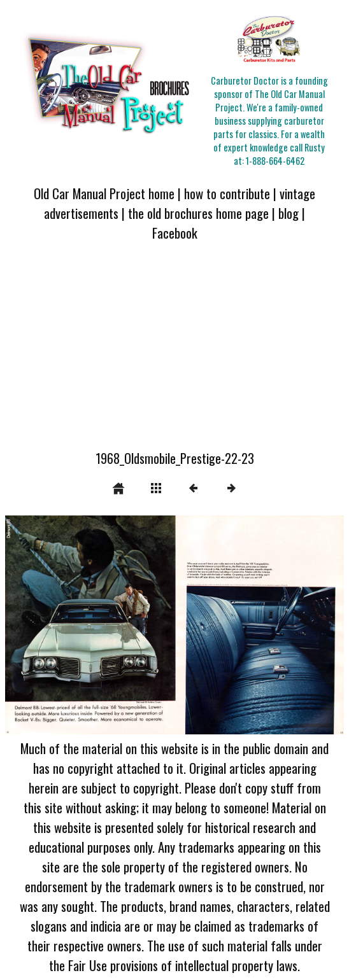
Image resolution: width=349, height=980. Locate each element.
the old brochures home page (198, 213)
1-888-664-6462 (275, 161)
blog (288, 213)
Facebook (175, 233)
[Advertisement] (174, 353)
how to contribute (227, 193)
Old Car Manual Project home (104, 193)
